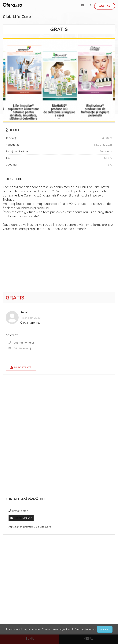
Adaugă (105, 6)
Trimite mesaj (22, 348)
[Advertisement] (59, 263)
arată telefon (20, 511)
